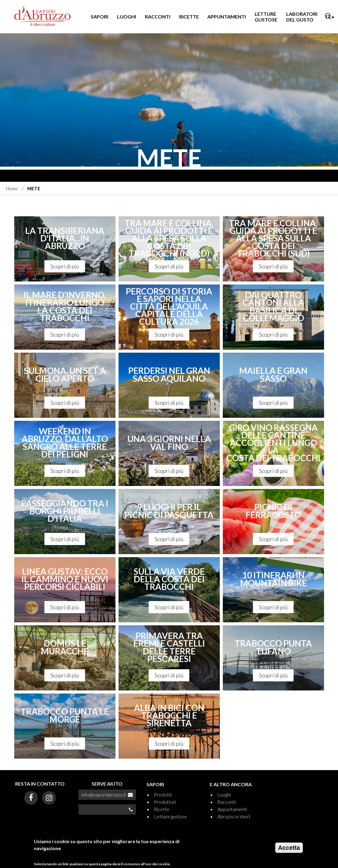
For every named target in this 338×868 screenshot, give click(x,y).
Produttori (165, 802)
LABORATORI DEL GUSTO (302, 17)
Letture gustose (171, 816)
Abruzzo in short (234, 816)
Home (12, 188)
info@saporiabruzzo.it (104, 795)
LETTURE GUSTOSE (266, 17)
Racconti (226, 802)
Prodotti (163, 795)
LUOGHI (127, 17)
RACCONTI (158, 17)
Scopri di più (65, 266)
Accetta (289, 848)
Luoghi (224, 795)
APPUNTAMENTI (227, 17)
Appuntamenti (232, 809)
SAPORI (99, 17)
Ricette (162, 809)
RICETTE (189, 17)
